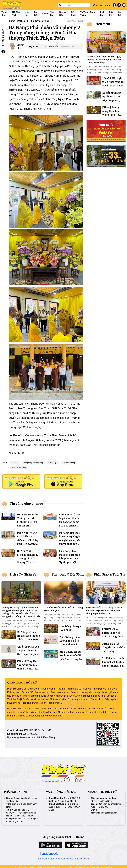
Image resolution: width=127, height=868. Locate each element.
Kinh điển (120, 14)
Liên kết (27, 14)
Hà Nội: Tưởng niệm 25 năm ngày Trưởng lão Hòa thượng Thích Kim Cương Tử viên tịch (104, 60)
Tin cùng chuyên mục (26, 504)
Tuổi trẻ (111, 14)
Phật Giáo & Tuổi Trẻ (110, 574)
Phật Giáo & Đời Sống (68, 574)
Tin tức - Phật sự (17, 21)
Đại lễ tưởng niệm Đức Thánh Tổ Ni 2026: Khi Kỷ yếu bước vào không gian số (70, 645)
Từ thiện (73, 14)
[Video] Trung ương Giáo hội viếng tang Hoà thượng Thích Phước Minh (111, 115)
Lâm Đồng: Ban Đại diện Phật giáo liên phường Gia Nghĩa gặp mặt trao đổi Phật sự (69, 559)
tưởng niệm (53, 463)
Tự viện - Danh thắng (87, 14)
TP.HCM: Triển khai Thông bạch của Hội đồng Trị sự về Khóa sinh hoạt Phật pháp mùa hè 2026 (104, 611)
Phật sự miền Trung (40, 21)
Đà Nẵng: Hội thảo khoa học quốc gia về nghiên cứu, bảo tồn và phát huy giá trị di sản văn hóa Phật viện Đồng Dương (70, 544)
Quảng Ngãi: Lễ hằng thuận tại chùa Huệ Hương (113, 647)
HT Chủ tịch (16, 14)
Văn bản (52, 14)
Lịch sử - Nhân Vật (24, 574)
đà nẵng (15, 463)
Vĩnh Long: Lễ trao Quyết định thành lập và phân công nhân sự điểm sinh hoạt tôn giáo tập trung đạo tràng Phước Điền (70, 526)
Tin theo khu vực (102, 5)
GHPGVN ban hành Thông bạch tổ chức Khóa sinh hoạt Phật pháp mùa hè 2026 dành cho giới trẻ (113, 666)
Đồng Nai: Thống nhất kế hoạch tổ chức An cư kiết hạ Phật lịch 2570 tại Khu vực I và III (27, 540)
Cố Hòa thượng (69, 463)
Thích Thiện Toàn (19, 467)
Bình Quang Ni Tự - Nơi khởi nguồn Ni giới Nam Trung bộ (71, 655)
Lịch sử (102, 14)
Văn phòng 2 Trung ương (33, 463)
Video (45, 14)
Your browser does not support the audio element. (62, 46)
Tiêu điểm (102, 24)
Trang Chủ (4, 14)
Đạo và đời (63, 14)
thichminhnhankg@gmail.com (104, 813)
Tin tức (36, 14)
